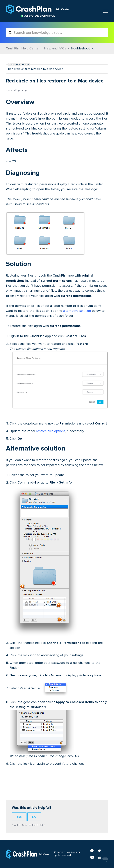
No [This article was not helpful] (34, 817)
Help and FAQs (55, 49)
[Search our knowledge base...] (57, 33)
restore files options (51, 431)
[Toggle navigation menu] (106, 11)
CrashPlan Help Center (23, 49)
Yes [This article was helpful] (19, 817)
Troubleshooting (82, 49)
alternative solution (77, 311)
